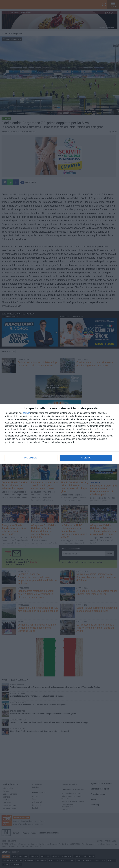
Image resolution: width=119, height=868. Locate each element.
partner (26, 413)
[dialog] (59, 434)
